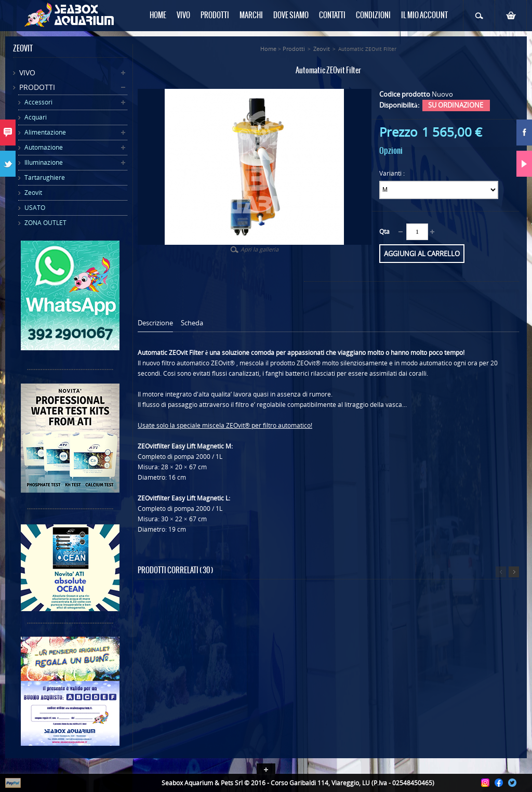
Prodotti (37, 87)
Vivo (27, 72)
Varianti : (393, 173)
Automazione (44, 147)
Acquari (36, 117)
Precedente (501, 572)
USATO (35, 208)
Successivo (514, 572)
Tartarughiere (45, 177)
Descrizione (155, 323)
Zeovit (33, 193)
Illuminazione (44, 162)
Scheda (192, 323)
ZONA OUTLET (45, 223)
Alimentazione (45, 132)
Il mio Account (424, 16)
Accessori (38, 102)
